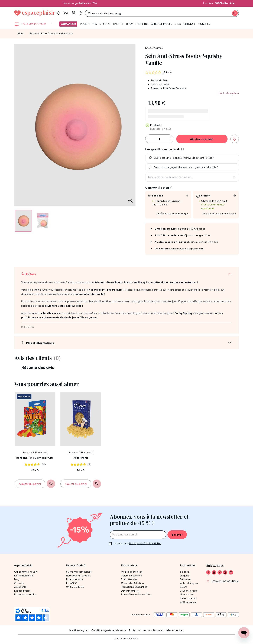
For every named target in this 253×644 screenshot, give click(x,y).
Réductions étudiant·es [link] (134, 588)
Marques (190, 26)
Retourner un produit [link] (78, 576)
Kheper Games (154, 50)
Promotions (88, 26)
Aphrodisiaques (162, 26)
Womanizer (68, 26)
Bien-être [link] (185, 580)
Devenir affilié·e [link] (130, 591)
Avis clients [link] (20, 588)
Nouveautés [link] (187, 595)
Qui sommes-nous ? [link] (26, 572)
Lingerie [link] (185, 576)
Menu (21, 35)
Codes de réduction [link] (132, 584)
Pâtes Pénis (81, 460)
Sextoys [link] (184, 572)
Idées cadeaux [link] (188, 599)
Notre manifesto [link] (24, 576)
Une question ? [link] (75, 580)
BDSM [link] (184, 588)
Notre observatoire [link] (25, 595)
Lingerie (118, 26)
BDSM (130, 26)
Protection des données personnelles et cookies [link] (156, 631)
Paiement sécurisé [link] (131, 576)
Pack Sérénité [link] (129, 580)
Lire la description (229, 95)
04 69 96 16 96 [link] (75, 588)
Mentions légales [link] (79, 631)
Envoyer (177, 535)
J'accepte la (138, 544)
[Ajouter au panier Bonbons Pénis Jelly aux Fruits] (30, 486)
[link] (219, 14)
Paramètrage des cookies (136, 595)
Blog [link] (17, 580)
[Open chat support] (244, 633)
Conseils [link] (19, 584)
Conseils (204, 26)
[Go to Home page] (35, 14)
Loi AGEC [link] (72, 584)
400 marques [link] (188, 603)
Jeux (178, 26)
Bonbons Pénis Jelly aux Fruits (35, 460)
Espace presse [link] (22, 591)
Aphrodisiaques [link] (189, 584)
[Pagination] (24, 222)
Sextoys (105, 26)
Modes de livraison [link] (132, 572)
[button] (211, 14)
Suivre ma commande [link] (79, 572)
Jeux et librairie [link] (189, 591)
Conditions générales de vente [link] (109, 631)
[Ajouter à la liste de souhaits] (235, 141)
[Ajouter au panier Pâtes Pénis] (76, 486)
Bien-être (142, 26)
